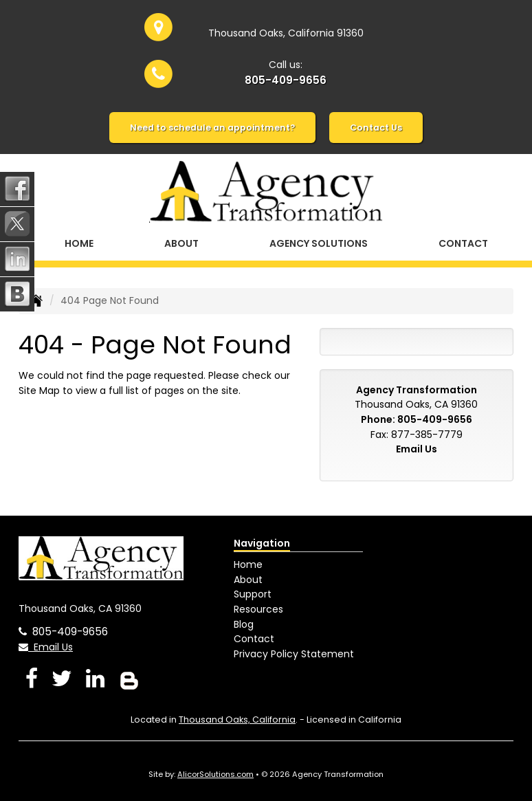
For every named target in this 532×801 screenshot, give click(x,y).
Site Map (39, 391)
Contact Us (376, 128)
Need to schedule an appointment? (212, 128)
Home (79, 243)
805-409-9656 (286, 80)
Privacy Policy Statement (294, 654)
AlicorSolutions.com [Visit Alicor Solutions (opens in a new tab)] (215, 774)
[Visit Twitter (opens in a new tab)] (62, 678)
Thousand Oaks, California (237, 720)
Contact (463, 243)
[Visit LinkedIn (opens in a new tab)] (95, 678)
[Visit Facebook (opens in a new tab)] (32, 678)
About (248, 580)
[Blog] (129, 678)
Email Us (417, 449)
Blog (244, 624)
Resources (258, 609)
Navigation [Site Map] (262, 543)
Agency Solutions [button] (319, 243)
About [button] (181, 243)
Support (253, 594)
